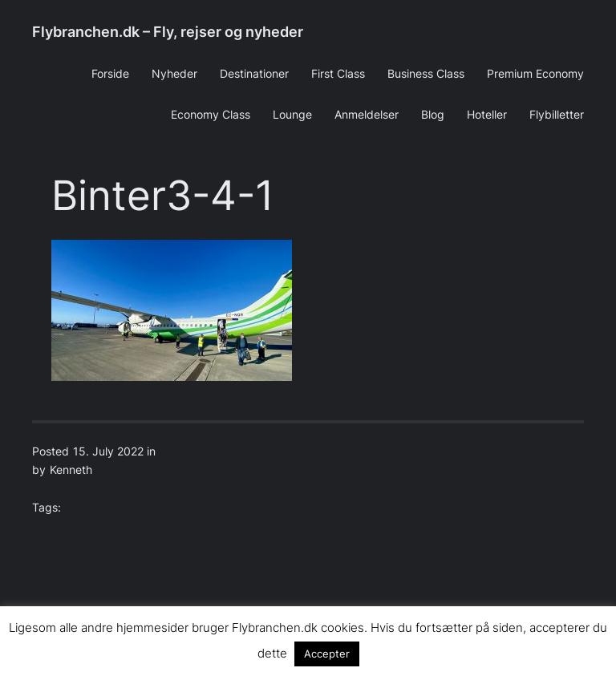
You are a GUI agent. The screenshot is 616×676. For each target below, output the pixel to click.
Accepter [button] (327, 654)
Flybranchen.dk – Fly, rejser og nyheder (168, 32)
